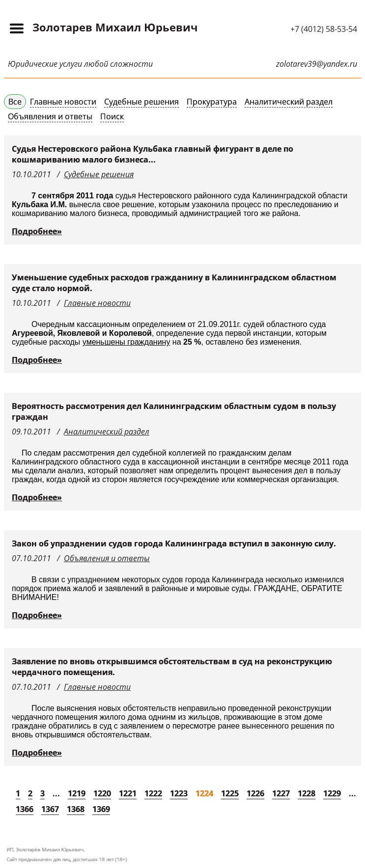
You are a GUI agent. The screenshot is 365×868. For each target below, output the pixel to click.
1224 (204, 793)
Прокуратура (212, 102)
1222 (153, 793)
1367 (50, 809)
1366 (25, 809)
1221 (128, 793)
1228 (307, 793)
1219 (77, 793)
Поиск (112, 116)
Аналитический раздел (289, 102)
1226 (255, 793)
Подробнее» (37, 231)
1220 (102, 793)
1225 (230, 793)
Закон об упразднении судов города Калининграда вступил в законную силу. (174, 543)
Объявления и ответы (50, 116)
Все (15, 102)
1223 (179, 793)
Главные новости (63, 102)
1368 (76, 809)
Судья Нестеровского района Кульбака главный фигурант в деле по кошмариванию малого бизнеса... (153, 154)
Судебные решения (141, 102)
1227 (281, 793)
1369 (101, 809)
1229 (332, 793)
